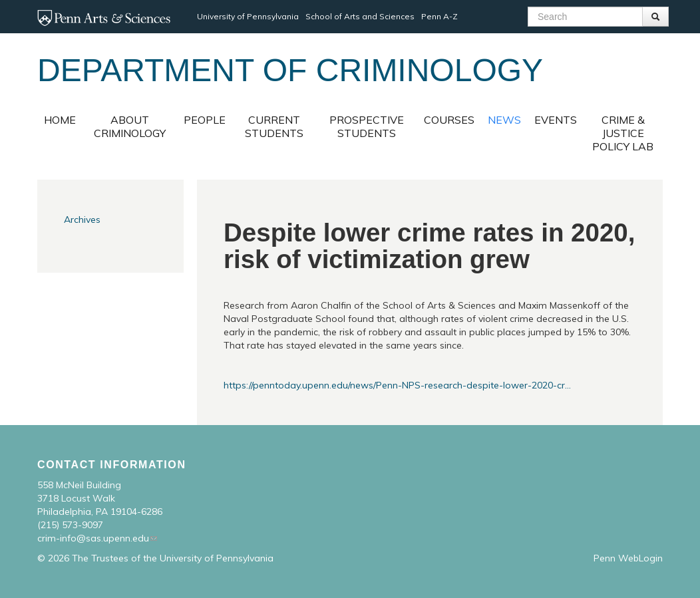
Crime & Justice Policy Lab (623, 133)
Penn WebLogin (628, 558)
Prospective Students (367, 126)
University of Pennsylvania (248, 16)
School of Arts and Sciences (360, 16)
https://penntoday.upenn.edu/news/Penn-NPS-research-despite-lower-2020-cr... (397, 385)
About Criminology (130, 126)
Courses (449, 120)
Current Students (274, 126)
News (504, 120)
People (205, 120)
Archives (82, 220)
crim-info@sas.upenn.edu (93, 538)
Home (60, 120)
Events (556, 120)
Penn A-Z (439, 16)
